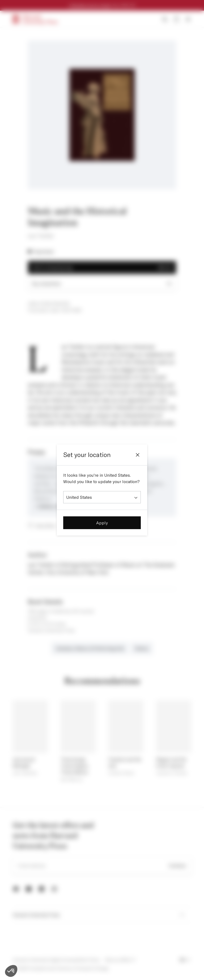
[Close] (138, 455)
